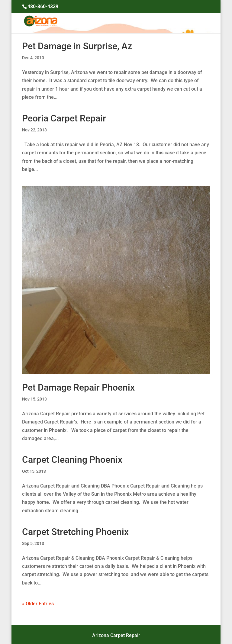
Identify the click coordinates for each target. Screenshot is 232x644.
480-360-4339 (43, 6)
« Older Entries (38, 604)
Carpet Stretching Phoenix (75, 532)
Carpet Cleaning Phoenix (72, 460)
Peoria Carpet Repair (64, 118)
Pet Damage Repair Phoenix (78, 387)
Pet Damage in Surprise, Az (77, 46)
